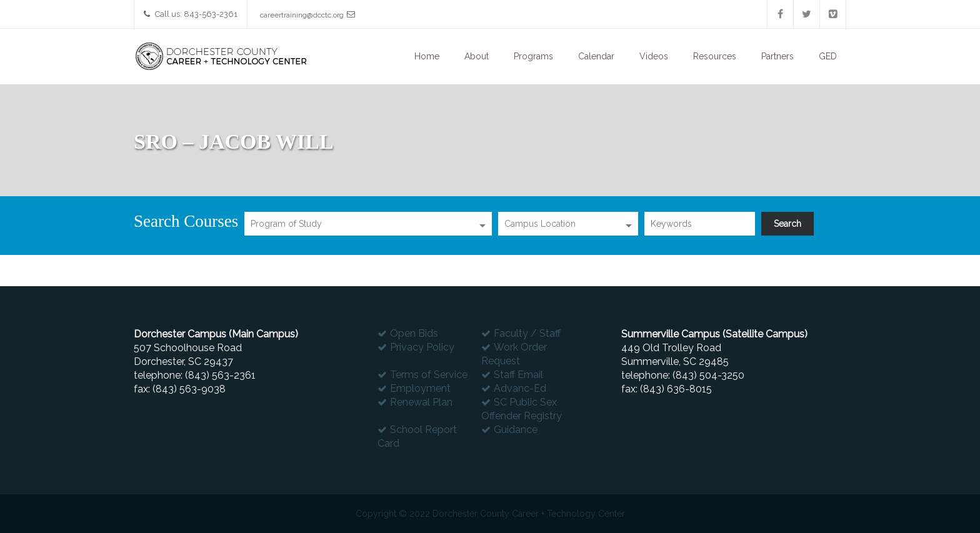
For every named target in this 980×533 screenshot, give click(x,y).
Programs (533, 56)
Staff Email (518, 375)
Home (427, 56)
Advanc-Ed (520, 388)
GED (828, 56)
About (477, 56)
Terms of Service (429, 375)
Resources (715, 56)
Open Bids (414, 333)
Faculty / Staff (527, 333)
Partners (777, 56)
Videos (654, 56)
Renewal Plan (421, 402)
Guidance (516, 430)
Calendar (596, 56)
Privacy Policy (422, 347)
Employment (420, 388)
